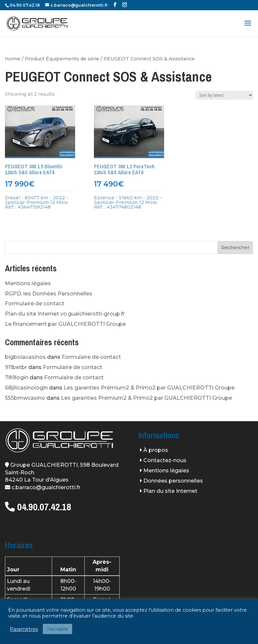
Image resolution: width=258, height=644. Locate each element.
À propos (156, 450)
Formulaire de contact (35, 304)
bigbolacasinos (25, 357)
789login (17, 377)
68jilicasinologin (26, 388)
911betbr (16, 367)
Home (13, 59)
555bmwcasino (25, 398)
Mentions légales (28, 283)
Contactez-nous (165, 460)
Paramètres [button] (24, 629)
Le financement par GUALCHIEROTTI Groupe (65, 324)
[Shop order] (224, 95)
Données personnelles (173, 481)
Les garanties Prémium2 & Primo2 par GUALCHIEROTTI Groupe (149, 388)
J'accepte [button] (57, 629)
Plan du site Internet (170, 491)
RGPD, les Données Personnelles (49, 294)
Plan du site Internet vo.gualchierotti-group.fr (65, 314)
